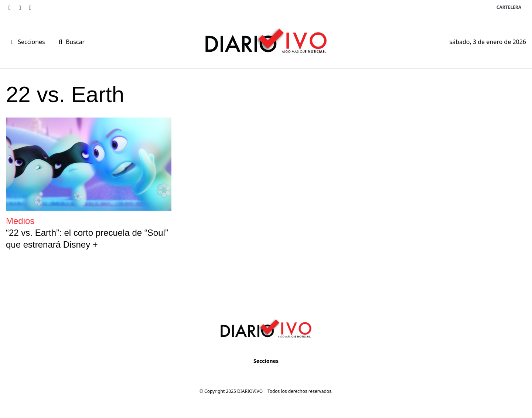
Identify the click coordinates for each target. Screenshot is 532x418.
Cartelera (509, 7)
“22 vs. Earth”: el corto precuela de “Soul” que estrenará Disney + (87, 239)
